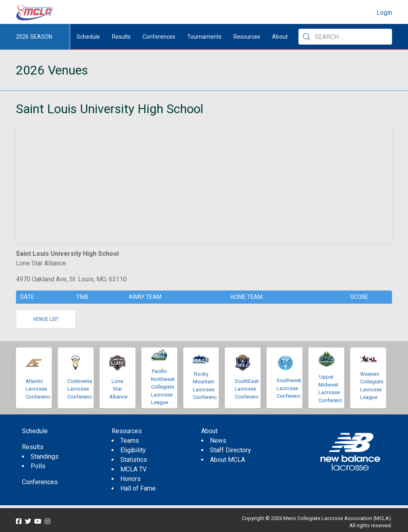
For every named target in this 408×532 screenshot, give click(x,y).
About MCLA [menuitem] (228, 460)
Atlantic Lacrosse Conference (39, 389)
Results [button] (121, 37)
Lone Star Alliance (118, 389)
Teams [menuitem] (130, 441)
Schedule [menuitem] (88, 37)
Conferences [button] (159, 37)
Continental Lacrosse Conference (81, 389)
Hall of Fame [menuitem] (138, 488)
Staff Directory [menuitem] (230, 450)
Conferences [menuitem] (40, 482)
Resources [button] (247, 37)
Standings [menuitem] (45, 456)
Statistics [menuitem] (134, 460)
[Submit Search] (306, 37)
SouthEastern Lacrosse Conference (250, 389)
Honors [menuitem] (130, 479)
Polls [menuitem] (38, 466)
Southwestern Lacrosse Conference (292, 388)
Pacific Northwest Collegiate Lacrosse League (163, 387)
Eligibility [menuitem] (133, 450)
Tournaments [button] (204, 37)
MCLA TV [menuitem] (133, 469)
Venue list (46, 319)
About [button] (280, 37)
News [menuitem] (218, 441)
